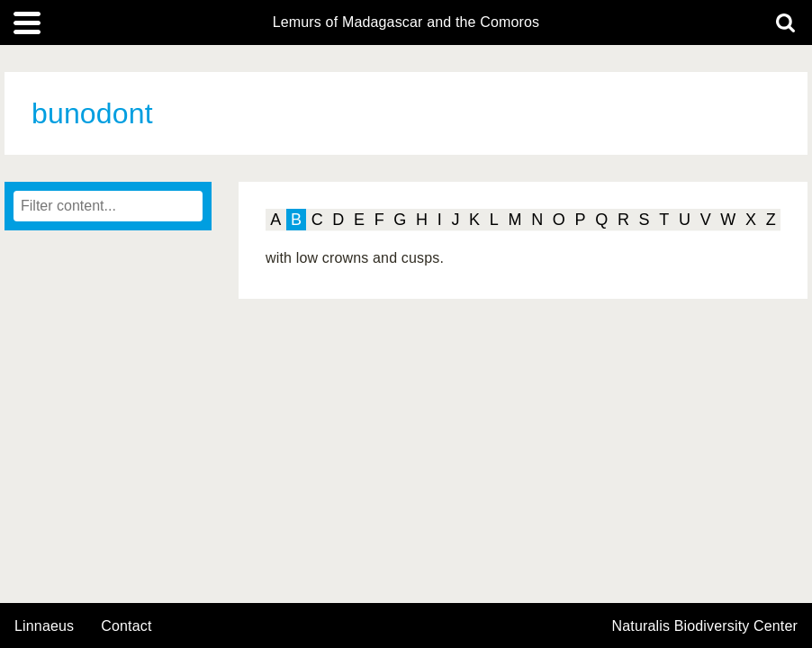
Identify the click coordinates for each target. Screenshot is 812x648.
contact (126, 626)
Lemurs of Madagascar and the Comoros (406, 22)
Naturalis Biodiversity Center (705, 626)
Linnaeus (44, 626)
